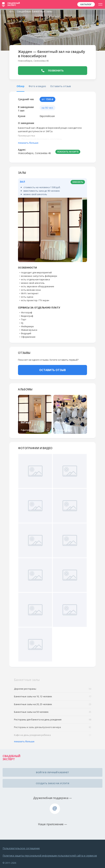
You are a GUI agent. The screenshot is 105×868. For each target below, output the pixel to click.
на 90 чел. (47, 108)
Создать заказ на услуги (53, 783)
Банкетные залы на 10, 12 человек (53, 696)
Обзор (20, 86)
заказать (78, 182)
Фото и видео (37, 86)
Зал (22, 182)
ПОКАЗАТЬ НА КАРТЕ (68, 152)
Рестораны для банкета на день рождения (53, 720)
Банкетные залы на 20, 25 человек (53, 704)
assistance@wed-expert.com (55, 809)
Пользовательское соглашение (21, 848)
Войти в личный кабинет (53, 772)
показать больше (28, 143)
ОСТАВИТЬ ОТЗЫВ (53, 370)
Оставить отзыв (61, 86)
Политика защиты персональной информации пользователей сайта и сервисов (50, 856)
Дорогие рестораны (53, 689)
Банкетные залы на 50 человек (53, 712)
